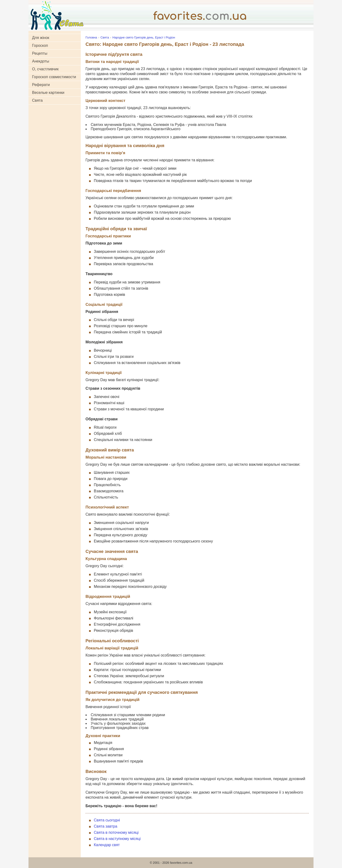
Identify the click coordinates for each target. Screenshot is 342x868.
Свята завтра (106, 826)
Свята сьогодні (107, 820)
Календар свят (107, 845)
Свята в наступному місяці (117, 839)
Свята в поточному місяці (116, 832)
